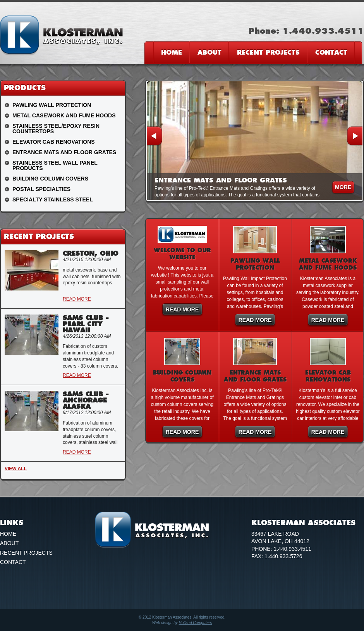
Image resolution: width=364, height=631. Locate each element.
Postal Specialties (41, 189)
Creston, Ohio (90, 253)
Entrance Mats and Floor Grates (64, 152)
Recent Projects (268, 52)
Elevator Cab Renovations (54, 142)
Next (355, 136)
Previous (155, 136)
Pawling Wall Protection (52, 105)
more (343, 187)
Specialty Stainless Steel (53, 199)
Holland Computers (196, 623)
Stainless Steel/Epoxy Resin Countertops (56, 129)
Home (172, 52)
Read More (182, 309)
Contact (331, 52)
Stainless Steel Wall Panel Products (55, 165)
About (209, 52)
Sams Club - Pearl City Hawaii (86, 324)
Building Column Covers (50, 179)
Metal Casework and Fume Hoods (64, 115)
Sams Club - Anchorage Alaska (86, 400)
